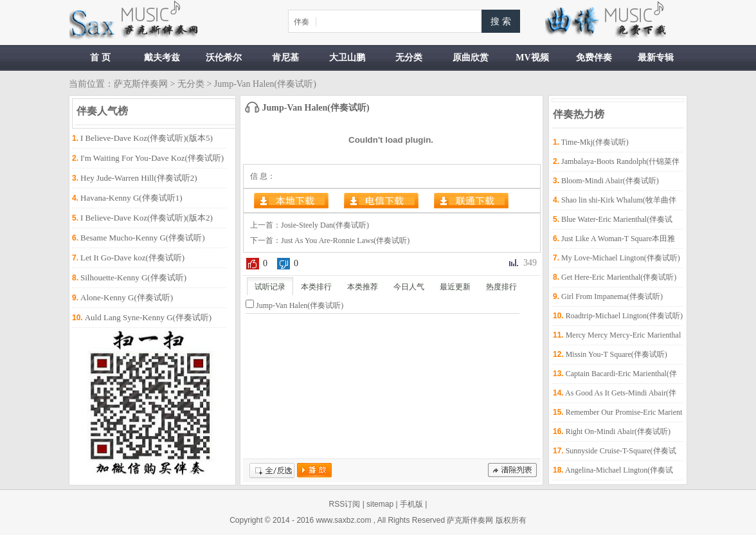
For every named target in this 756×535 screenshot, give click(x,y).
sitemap (380, 504)
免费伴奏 (594, 58)
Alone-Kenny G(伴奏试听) (127, 297)
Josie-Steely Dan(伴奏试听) (325, 225)
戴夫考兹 (162, 58)
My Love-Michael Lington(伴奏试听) (621, 258)
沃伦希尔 (224, 58)
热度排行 (501, 287)
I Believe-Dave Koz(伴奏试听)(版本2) (147, 218)
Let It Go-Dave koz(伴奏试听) (132, 258)
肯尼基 (285, 58)
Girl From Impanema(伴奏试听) (612, 296)
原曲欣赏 (471, 58)
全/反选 (272, 471)
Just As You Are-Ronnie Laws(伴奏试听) (345, 240)
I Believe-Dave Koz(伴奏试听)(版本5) (147, 138)
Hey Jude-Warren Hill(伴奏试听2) (139, 178)
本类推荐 (363, 287)
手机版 (411, 504)
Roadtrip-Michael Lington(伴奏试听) (624, 316)
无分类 (409, 58)
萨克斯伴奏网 (141, 84)
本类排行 (316, 287)
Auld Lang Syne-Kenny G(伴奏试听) (148, 317)
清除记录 (512, 471)
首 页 (100, 58)
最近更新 (455, 287)
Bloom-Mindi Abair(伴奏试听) (610, 181)
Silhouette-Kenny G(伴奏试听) (133, 277)
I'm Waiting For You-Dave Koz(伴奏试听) (152, 158)
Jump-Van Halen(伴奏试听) (300, 305)
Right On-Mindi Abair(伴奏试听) (618, 431)
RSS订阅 (345, 504)
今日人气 (409, 287)
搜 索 (501, 21)
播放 (314, 471)
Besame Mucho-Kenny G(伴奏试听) (143, 238)
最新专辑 (656, 58)
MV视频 (532, 58)
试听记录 (270, 287)
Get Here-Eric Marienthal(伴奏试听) (619, 277)
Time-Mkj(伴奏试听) (595, 142)
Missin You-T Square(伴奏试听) (616, 354)
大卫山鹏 (347, 58)
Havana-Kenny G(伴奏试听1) (131, 198)
